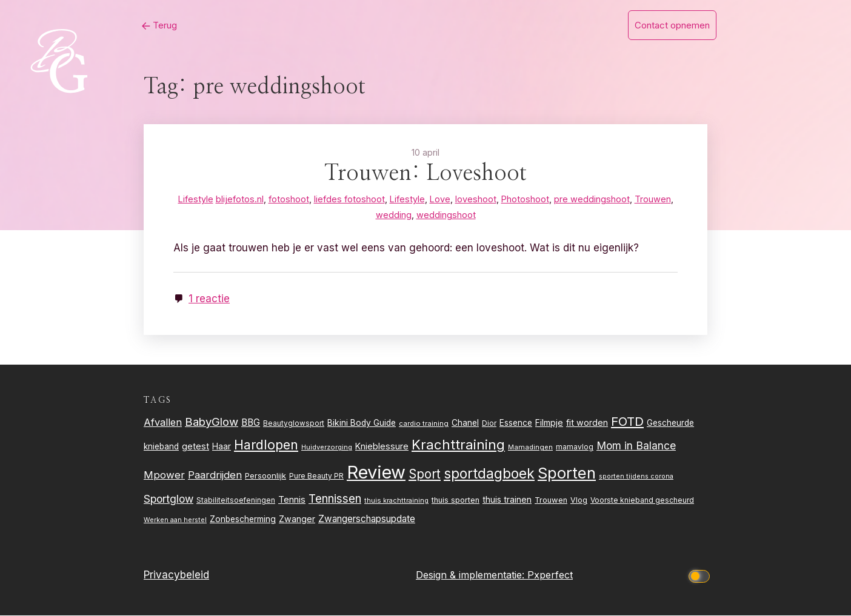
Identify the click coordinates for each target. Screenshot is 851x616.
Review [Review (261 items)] (376, 473)
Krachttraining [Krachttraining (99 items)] (458, 445)
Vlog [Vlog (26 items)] (579, 501)
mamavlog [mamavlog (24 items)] (575, 448)
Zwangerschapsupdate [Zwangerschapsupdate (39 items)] (367, 520)
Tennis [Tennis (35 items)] (292, 501)
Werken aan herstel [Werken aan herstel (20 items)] (175, 521)
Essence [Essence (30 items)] (516, 423)
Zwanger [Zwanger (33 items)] (297, 520)
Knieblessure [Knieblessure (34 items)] (382, 447)
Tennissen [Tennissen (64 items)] (335, 500)
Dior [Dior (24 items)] (489, 424)
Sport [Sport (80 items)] (425, 475)
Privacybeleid (176, 576)
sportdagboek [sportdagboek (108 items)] (489, 475)
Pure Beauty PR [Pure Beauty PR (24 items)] (316, 477)
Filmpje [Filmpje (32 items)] (549, 423)
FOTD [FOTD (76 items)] (627, 422)
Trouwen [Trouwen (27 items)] (551, 501)
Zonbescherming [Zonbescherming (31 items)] (243, 520)
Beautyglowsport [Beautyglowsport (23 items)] (294, 424)
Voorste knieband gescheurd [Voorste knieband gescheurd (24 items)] (642, 501)
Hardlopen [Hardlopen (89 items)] (266, 446)
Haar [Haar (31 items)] (222, 448)
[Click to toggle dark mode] (701, 576)
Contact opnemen (672, 25)
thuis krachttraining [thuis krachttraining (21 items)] (396, 502)
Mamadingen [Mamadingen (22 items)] (530, 448)
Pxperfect (550, 576)
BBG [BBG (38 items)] (251, 423)
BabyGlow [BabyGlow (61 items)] (212, 422)
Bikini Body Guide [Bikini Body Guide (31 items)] (362, 423)
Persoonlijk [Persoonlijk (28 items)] (265, 477)
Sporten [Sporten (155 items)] (567, 474)
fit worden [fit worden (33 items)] (587, 423)
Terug (152, 25)
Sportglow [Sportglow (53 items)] (169, 500)
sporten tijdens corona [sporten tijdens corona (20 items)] (636, 478)
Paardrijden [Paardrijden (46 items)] (215, 476)
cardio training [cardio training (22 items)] (424, 424)
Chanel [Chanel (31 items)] (465, 423)
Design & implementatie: (472, 576)
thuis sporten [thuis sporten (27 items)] (456, 501)
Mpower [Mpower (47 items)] (164, 476)
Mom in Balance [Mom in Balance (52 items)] (636, 447)
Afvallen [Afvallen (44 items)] (163, 423)
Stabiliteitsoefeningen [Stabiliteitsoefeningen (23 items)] (236, 502)
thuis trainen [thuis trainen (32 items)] (507, 501)
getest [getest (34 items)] (195, 447)
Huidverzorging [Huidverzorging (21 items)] (327, 448)
